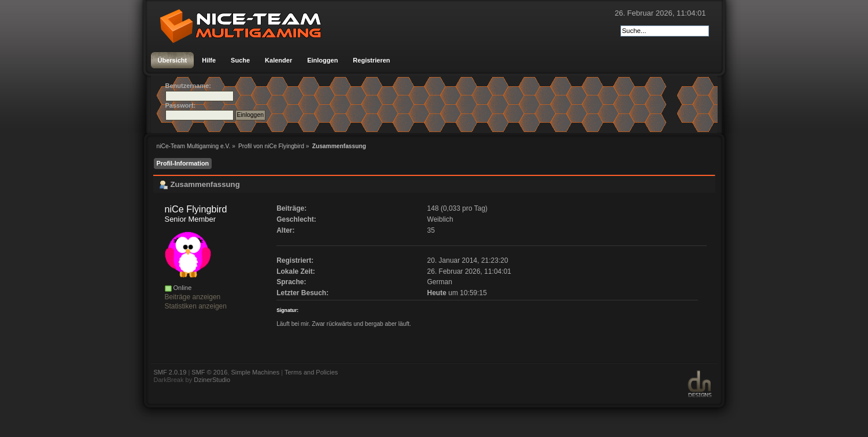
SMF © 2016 (209, 372)
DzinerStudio (212, 380)
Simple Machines (255, 372)
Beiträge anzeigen (193, 297)
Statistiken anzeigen (196, 306)
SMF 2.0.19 (170, 372)
